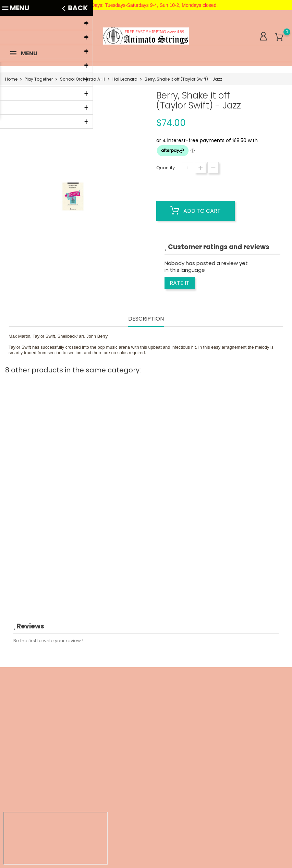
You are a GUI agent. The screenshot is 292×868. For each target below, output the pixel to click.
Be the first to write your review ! (48, 641)
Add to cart (196, 211)
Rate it (180, 283)
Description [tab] (146, 319)
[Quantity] (188, 168)
